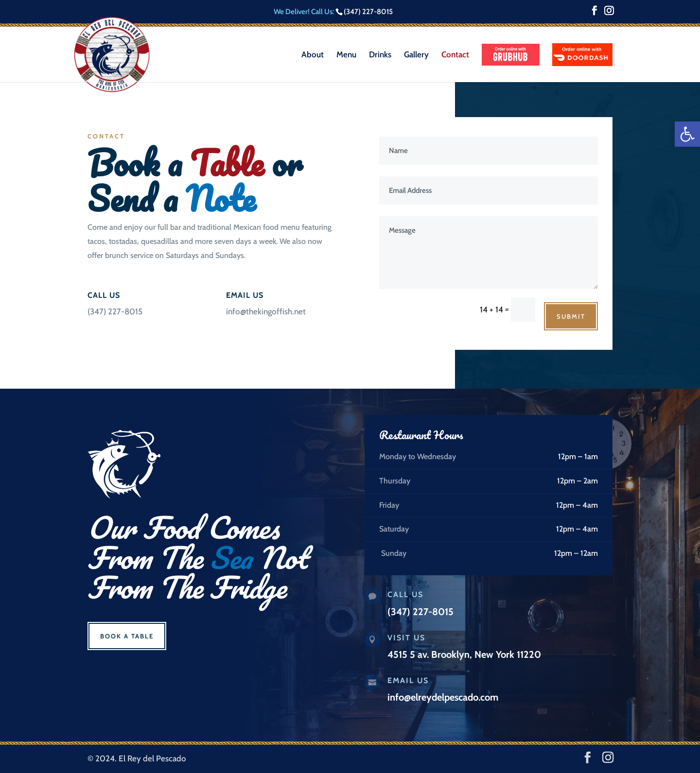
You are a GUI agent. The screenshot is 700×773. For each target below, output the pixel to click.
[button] (687, 134)
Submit (571, 316)
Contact (455, 55)
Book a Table (127, 636)
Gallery (416, 55)
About (313, 55)
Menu (346, 55)
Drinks (380, 55)
